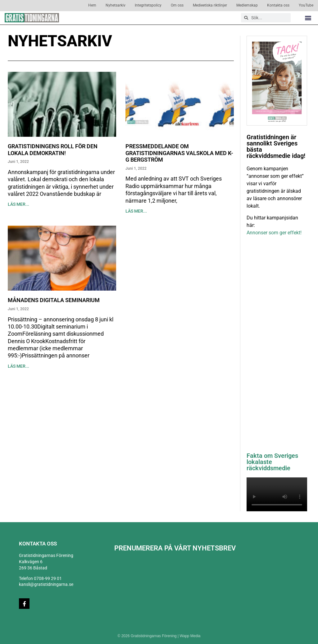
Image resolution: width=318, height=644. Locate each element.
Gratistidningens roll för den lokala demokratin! (53, 150)
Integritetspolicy (148, 5)
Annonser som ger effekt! (274, 233)
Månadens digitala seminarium (54, 300)
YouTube (306, 5)
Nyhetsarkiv (116, 5)
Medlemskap (247, 5)
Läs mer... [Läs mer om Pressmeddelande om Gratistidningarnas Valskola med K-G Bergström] (136, 211)
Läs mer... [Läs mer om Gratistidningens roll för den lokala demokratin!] (18, 204)
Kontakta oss (278, 5)
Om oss (177, 5)
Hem (92, 5)
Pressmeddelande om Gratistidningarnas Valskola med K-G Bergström (179, 153)
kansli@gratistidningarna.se (46, 584)
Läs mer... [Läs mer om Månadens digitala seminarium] (18, 366)
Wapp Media (190, 636)
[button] (308, 18)
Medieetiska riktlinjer (210, 5)
